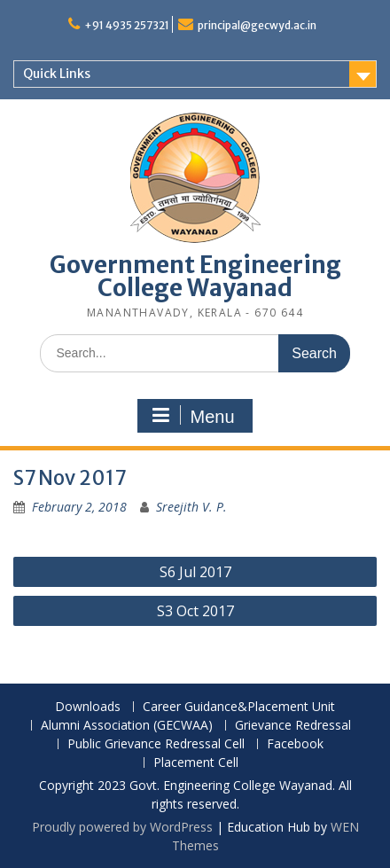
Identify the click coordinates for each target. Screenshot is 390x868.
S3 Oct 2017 (195, 611)
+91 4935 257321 (127, 25)
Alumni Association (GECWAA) (127, 726)
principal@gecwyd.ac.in (257, 25)
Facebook (295, 744)
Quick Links (57, 74)
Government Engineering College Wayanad (195, 276)
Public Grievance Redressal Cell (156, 744)
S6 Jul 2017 (195, 572)
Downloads (88, 707)
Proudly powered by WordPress (122, 827)
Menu (192, 416)
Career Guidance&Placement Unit (239, 707)
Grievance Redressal (293, 726)
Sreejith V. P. (191, 507)
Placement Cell (196, 763)
